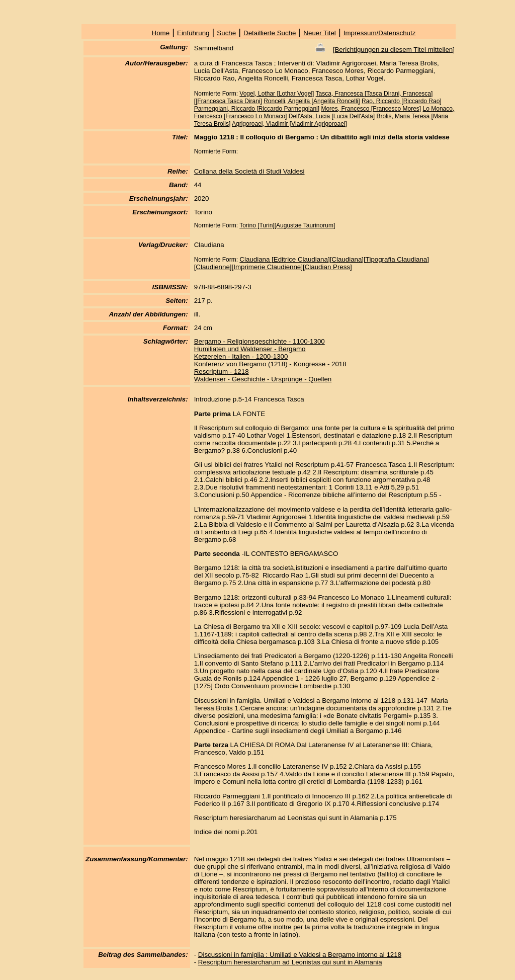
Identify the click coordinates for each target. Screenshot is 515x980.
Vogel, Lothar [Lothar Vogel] (277, 94)
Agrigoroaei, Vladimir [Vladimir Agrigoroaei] (289, 124)
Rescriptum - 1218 (222, 372)
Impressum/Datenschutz (380, 33)
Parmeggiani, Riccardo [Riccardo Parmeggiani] (257, 109)
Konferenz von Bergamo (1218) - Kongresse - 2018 (270, 364)
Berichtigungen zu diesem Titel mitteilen (394, 50)
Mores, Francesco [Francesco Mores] (371, 109)
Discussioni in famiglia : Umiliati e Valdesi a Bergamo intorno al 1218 (300, 955)
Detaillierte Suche (270, 33)
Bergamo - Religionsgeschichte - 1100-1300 (260, 341)
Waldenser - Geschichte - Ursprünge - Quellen (263, 379)
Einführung (193, 33)
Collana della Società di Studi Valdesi (249, 171)
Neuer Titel (319, 33)
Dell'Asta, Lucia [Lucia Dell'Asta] (332, 116)
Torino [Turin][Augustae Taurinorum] (287, 225)
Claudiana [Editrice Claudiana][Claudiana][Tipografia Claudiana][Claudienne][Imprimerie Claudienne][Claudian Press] (312, 263)
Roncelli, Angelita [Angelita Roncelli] (312, 101)
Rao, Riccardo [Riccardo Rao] (402, 101)
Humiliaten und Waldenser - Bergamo (250, 349)
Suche (226, 33)
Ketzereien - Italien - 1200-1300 (241, 356)
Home (161, 33)
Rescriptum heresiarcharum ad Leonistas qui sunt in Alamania (290, 962)
